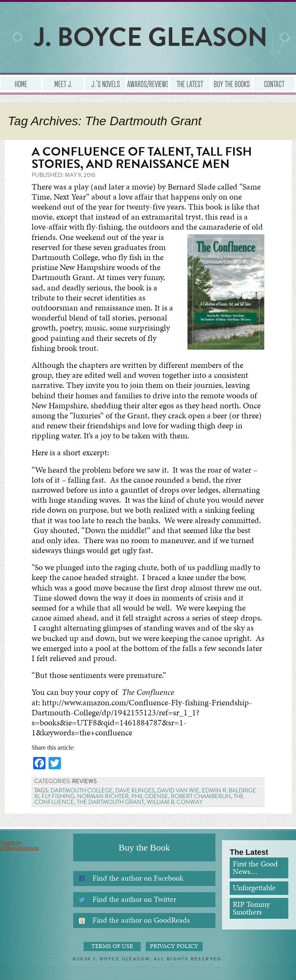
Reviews (84, 781)
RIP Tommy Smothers (251, 908)
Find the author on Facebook (138, 878)
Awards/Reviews (147, 84)
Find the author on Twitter (134, 899)
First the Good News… (255, 868)
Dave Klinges (135, 790)
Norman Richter (103, 796)
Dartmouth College (82, 790)
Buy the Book (144, 847)
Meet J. (63, 84)
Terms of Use (112, 946)
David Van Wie (178, 790)
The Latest (190, 84)
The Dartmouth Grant (110, 802)
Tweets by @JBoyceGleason (19, 845)
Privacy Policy (174, 946)
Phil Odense (150, 796)
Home (21, 84)
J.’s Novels (106, 84)
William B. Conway (175, 802)
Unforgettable (254, 888)
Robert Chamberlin (201, 796)
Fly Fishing (58, 796)
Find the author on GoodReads (141, 920)
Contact (274, 84)
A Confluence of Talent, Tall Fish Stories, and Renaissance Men (142, 158)
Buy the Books (232, 84)
